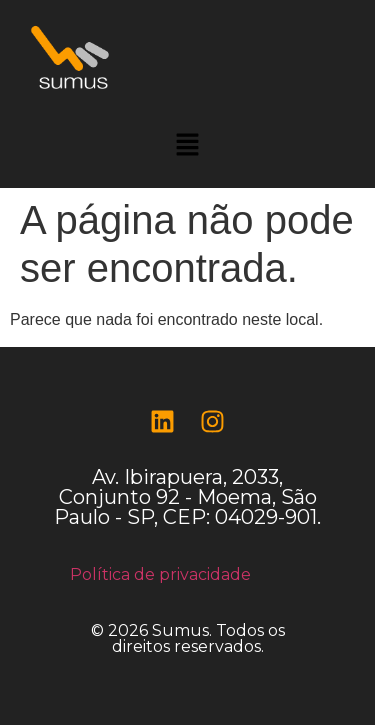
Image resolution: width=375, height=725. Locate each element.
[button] (187, 146)
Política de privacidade (160, 574)
